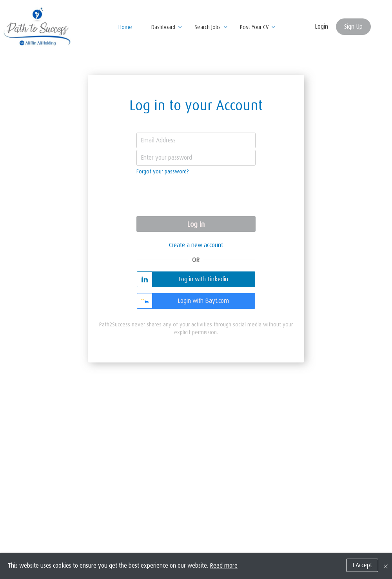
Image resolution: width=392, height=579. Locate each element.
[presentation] (196, 197)
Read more (224, 568)
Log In (196, 224)
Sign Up (353, 27)
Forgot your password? (163, 171)
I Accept (362, 568)
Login (321, 27)
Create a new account (196, 245)
